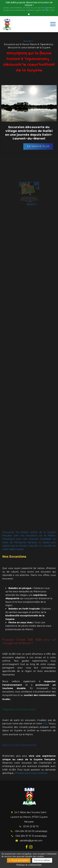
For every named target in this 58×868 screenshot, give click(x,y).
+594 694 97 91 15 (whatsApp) (29, 836)
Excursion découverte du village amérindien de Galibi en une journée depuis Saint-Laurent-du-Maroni (29, 132)
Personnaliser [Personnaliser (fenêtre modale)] (42, 860)
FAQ (45, 724)
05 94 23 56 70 (29, 826)
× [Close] (29, 14)
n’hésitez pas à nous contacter (31, 773)
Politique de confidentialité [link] (29, 865)
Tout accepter (19, 860)
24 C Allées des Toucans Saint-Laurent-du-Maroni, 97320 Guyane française (29, 817)
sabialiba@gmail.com (29, 841)
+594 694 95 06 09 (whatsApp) (29, 831)
